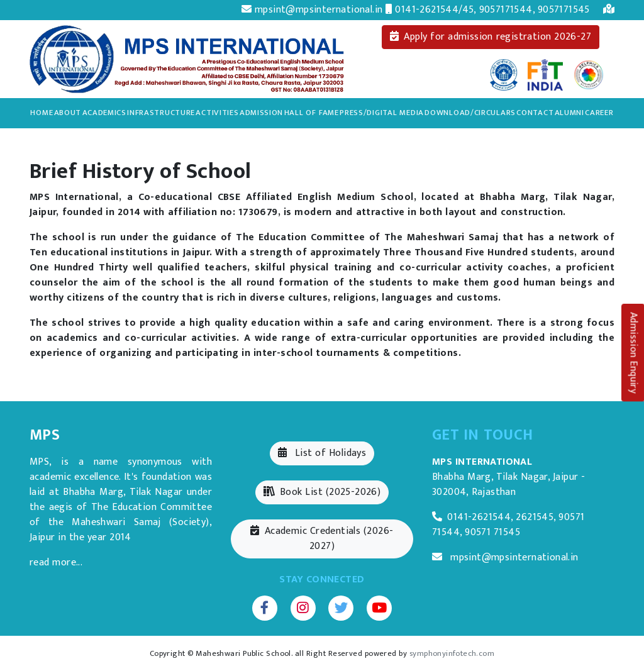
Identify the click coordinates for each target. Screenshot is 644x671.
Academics (104, 113)
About (68, 113)
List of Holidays (322, 453)
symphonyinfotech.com (452, 654)
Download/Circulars (470, 113)
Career (599, 113)
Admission (261, 113)
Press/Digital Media (382, 113)
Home (42, 113)
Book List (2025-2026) (322, 492)
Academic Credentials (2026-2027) (322, 539)
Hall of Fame (312, 113)
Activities (217, 113)
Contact (535, 113)
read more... (56, 563)
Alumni (569, 113)
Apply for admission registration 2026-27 (491, 37)
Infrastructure (161, 113)
